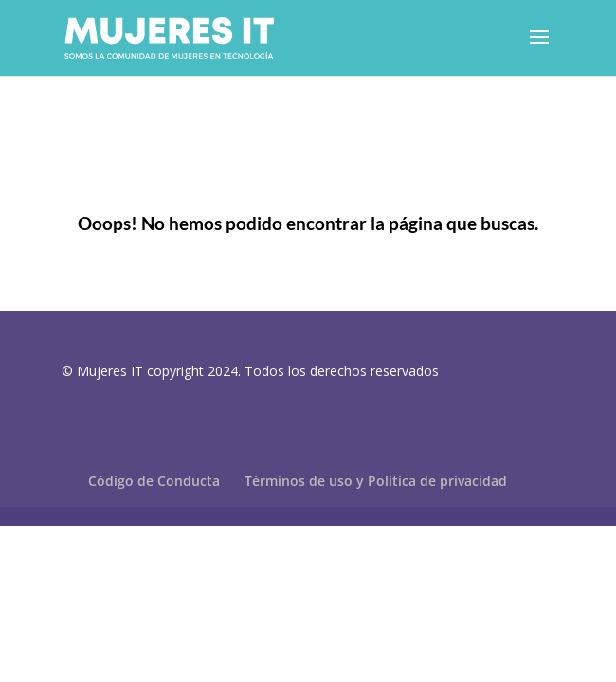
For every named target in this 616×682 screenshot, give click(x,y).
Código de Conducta (154, 481)
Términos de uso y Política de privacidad (376, 481)
